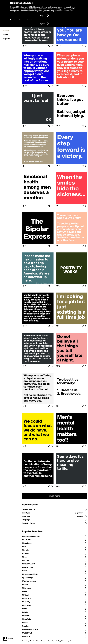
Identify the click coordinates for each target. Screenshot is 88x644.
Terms (72, 641)
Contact (55, 641)
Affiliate (38, 641)
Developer (44, 641)
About (24, 641)
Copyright (61, 641)
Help (28, 641)
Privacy (67, 641)
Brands (32, 641)
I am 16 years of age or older (24, 19)
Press (50, 641)
